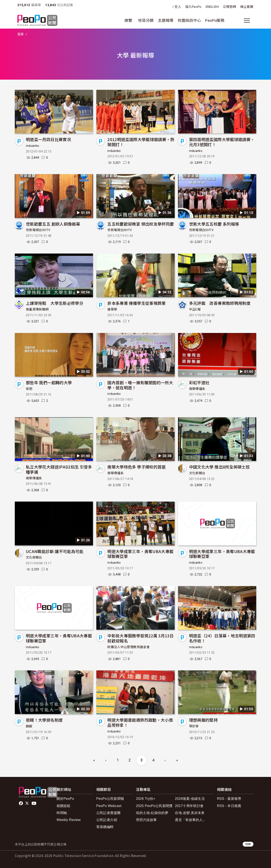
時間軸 (62, 813)
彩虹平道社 (199, 382)
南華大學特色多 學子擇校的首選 (136, 467)
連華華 (112, 309)
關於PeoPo (65, 799)
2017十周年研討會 (189, 806)
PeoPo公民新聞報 (110, 799)
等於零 (194, 726)
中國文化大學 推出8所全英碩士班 (219, 467)
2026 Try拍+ (146, 799)
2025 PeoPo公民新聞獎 (154, 806)
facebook (21, 803)
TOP (248, 844)
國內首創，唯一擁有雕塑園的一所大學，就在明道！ (140, 385)
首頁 (21, 34)
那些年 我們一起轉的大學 (49, 382)
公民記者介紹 (107, 820)
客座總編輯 (105, 827)
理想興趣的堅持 (203, 720)
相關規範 (63, 806)
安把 (29, 389)
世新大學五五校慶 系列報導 (214, 224)
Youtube (34, 803)
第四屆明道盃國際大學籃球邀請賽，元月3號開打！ (222, 142)
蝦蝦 (29, 726)
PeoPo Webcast (109, 806)
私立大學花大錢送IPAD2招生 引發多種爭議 (59, 469)
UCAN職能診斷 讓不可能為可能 (55, 551)
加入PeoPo (193, 7)
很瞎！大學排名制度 (44, 720)
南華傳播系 (197, 389)
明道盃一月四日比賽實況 (48, 139)
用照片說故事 (146, 820)
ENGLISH (212, 7)
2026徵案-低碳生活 (190, 799)
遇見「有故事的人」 (190, 820)
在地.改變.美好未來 (190, 813)
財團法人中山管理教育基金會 (129, 647)
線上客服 (247, 7)
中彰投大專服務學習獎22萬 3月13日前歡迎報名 (140, 638)
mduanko (33, 146)
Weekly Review (69, 820)
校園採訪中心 (189, 20)
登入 (178, 7)
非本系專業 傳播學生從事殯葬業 (136, 303)
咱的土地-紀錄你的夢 (152, 813)
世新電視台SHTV (38, 230)
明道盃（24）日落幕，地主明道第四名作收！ (222, 638)
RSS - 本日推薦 (229, 806)
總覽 (128, 20)
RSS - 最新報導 (229, 799)
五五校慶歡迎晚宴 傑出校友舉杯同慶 (141, 224)
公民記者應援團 (109, 813)
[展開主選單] (247, 21)
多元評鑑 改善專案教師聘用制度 (220, 303)
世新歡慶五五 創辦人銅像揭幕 (53, 224)
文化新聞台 (197, 473)
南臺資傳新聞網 (37, 309)
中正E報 (195, 309)
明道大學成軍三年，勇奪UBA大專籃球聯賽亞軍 (140, 554)
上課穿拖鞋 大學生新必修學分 (55, 303)
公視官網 (229, 7)
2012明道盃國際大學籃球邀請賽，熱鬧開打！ (141, 142)
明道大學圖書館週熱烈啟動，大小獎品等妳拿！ (140, 722)
